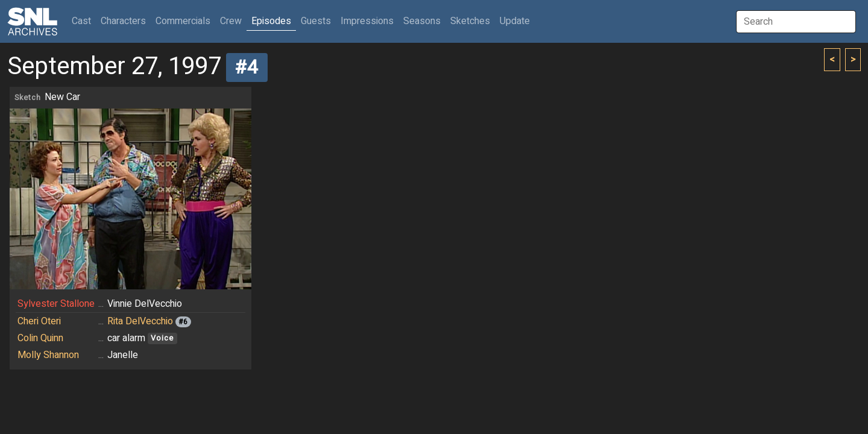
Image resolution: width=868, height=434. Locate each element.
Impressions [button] (367, 21)
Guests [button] (316, 21)
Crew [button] (231, 21)
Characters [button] (123, 21)
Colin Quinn (40, 338)
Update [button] (515, 21)
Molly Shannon (48, 355)
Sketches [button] (470, 21)
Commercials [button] (183, 21)
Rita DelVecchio (140, 321)
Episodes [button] (271, 21)
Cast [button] (84, 21)
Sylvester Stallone (56, 304)
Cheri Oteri (39, 321)
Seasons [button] (422, 21)
